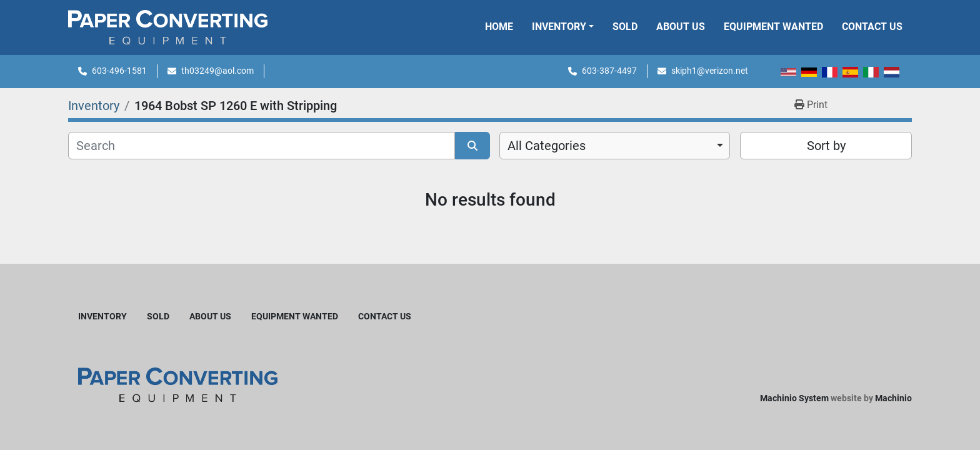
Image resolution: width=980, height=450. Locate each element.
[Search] (262, 146)
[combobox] (615, 146)
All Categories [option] (547, 146)
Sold (625, 27)
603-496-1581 (119, 71)
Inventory (559, 27)
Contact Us (872, 27)
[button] (563, 27)
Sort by (826, 146)
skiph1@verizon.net (710, 71)
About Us (681, 27)
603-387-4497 (609, 71)
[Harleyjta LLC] (178, 384)
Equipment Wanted (773, 27)
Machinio (893, 398)
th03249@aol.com (217, 71)
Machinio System (794, 398)
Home (499, 27)
